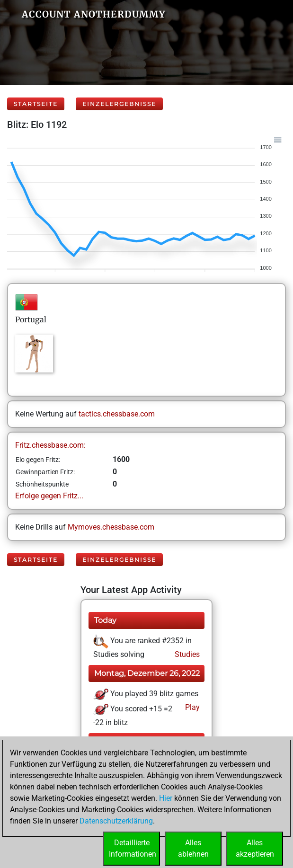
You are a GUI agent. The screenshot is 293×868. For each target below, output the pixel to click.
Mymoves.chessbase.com (111, 527)
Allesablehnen (193, 848)
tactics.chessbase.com (117, 414)
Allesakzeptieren (255, 848)
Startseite (36, 104)
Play (191, 707)
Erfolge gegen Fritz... (49, 496)
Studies (186, 654)
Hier (166, 798)
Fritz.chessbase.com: (50, 445)
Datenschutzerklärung (116, 821)
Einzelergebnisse (119, 104)
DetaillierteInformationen (133, 848)
